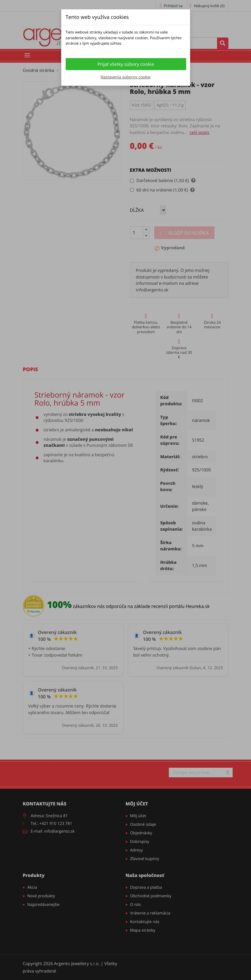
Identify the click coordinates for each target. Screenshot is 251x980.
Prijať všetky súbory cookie (126, 64)
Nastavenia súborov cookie (125, 77)
